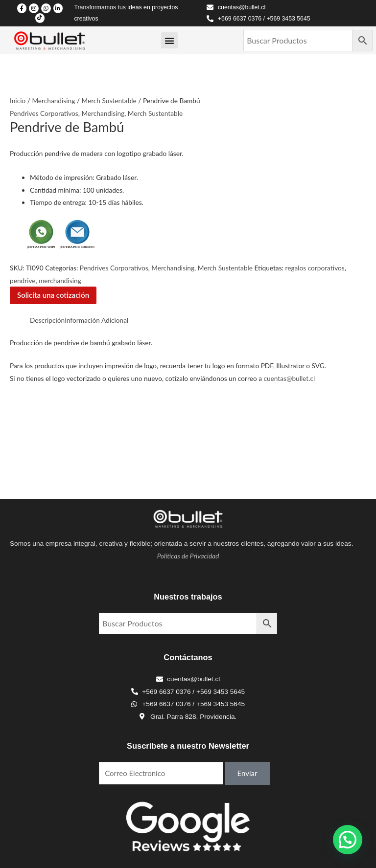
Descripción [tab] (47, 320)
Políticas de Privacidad (188, 556)
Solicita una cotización (53, 295)
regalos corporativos (315, 268)
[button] (348, 840)
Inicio (18, 100)
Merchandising (53, 100)
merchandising (60, 280)
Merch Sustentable (109, 100)
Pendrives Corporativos (44, 113)
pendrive (23, 280)
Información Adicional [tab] (96, 320)
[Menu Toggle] (169, 41)
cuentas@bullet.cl (289, 378)
